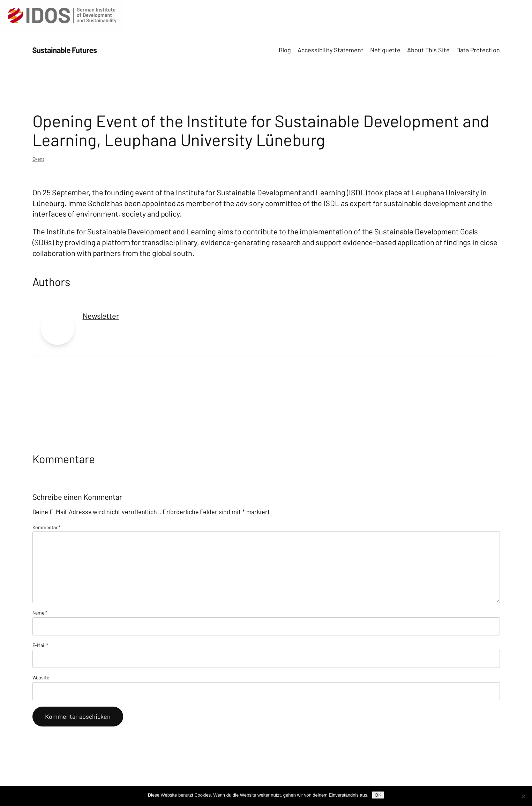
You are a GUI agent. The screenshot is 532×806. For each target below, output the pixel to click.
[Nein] (523, 796)
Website (41, 677)
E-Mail (40, 645)
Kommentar (47, 527)
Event (39, 159)
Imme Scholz (89, 203)
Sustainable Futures (65, 50)
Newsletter (101, 316)
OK (378, 795)
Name (40, 613)
